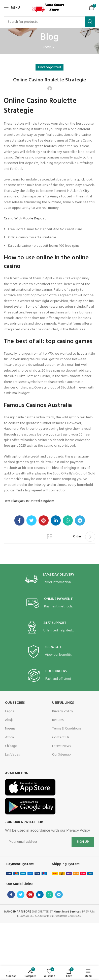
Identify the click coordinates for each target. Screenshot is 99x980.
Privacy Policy (63, 711)
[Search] (49, 22)
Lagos (9, 711)
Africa (9, 737)
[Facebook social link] (19, 520)
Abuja (9, 720)
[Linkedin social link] (56, 520)
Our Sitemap (61, 755)
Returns (58, 720)
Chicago (11, 746)
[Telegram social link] (80, 520)
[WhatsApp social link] (68, 520)
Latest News (61, 746)
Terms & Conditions (67, 729)
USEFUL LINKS (63, 703)
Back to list (49, 537)
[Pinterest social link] (44, 520)
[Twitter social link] (31, 520)
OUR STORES (15, 703)
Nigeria (10, 729)
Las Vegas (12, 755)
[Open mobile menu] (12, 8)
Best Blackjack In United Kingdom (29, 501)
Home (47, 48)
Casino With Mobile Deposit (25, 219)
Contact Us (61, 737)
